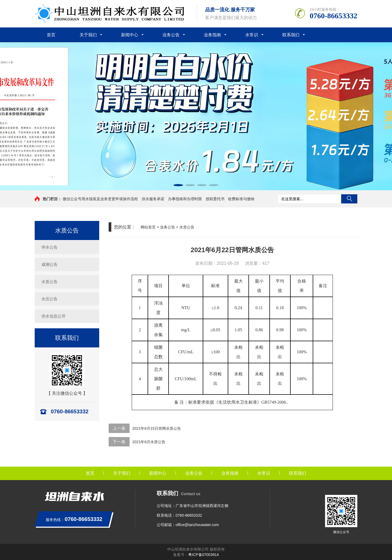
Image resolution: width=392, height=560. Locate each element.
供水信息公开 (54, 316)
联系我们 (291, 35)
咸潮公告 (49, 264)
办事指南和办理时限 (185, 199)
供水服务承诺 (153, 199)
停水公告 (49, 247)
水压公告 (49, 299)
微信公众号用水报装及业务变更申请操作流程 (100, 199)
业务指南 (212, 35)
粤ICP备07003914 (204, 555)
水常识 (252, 35)
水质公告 (49, 282)
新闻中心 (130, 35)
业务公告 (171, 35)
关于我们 (88, 35)
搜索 (349, 199)
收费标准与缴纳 (241, 199)
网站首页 (148, 227)
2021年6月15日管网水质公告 (157, 428)
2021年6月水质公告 (149, 442)
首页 (51, 35)
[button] (178, 185)
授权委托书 (215, 199)
